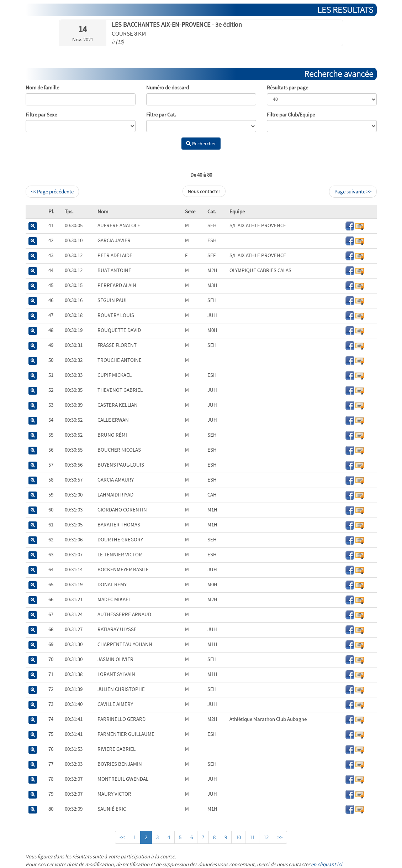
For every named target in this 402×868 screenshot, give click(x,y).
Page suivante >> (353, 191)
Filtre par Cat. (161, 115)
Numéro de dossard (168, 87)
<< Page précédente (52, 191)
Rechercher (201, 144)
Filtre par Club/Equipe (291, 115)
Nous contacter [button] (204, 191)
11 (252, 837)
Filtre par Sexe (41, 115)
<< (122, 837)
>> (280, 837)
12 (266, 837)
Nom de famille (42, 87)
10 (238, 837)
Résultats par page (287, 87)
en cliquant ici (327, 864)
